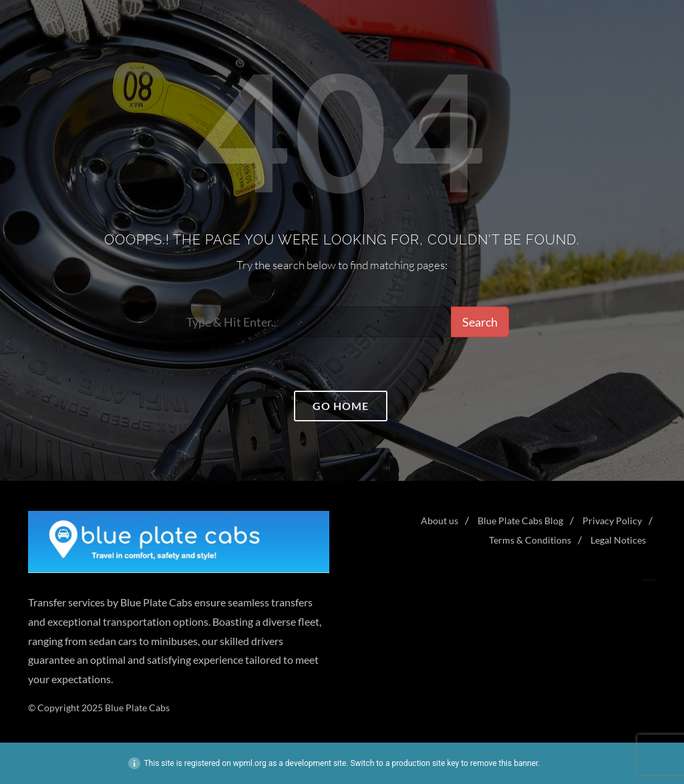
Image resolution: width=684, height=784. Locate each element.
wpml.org (250, 763)
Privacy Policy (612, 521)
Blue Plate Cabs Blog (520, 521)
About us (440, 521)
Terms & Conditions (530, 540)
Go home (341, 406)
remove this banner (504, 763)
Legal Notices (618, 540)
